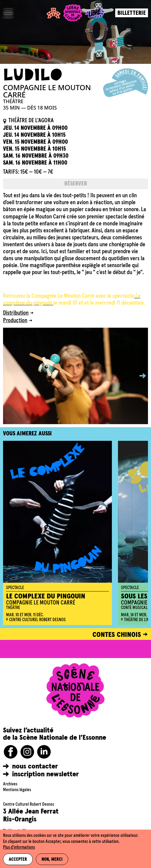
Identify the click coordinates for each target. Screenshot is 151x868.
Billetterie (132, 13)
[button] (138, 376)
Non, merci (52, 860)
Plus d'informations (19, 847)
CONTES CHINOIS (117, 635)
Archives (10, 784)
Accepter (18, 860)
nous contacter (35, 766)
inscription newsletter (45, 774)
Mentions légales (17, 790)
